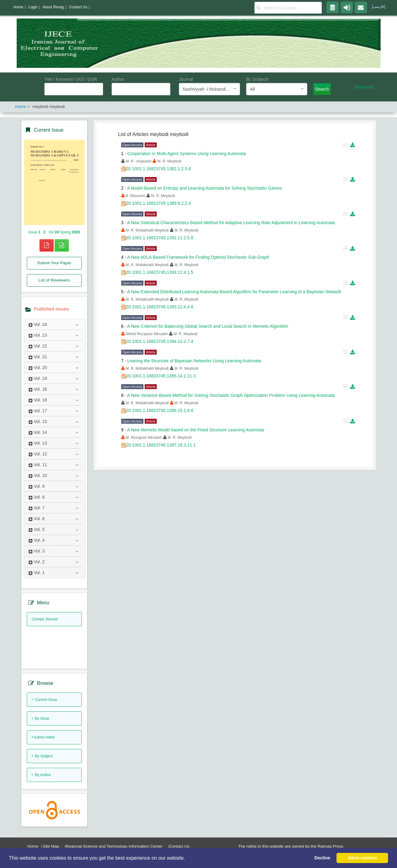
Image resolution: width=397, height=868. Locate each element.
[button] (187, 858)
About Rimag (53, 7)
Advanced (364, 87)
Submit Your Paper (54, 263)
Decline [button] (322, 858)
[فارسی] (379, 6)
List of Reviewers (54, 280)
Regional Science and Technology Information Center (114, 846)
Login (33, 7)
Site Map (51, 846)
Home (33, 846)
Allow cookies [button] (362, 858)
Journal (186, 79)
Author (118, 79)
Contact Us (179, 846)
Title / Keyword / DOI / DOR (71, 79)
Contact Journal (45, 619)
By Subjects (258, 79)
